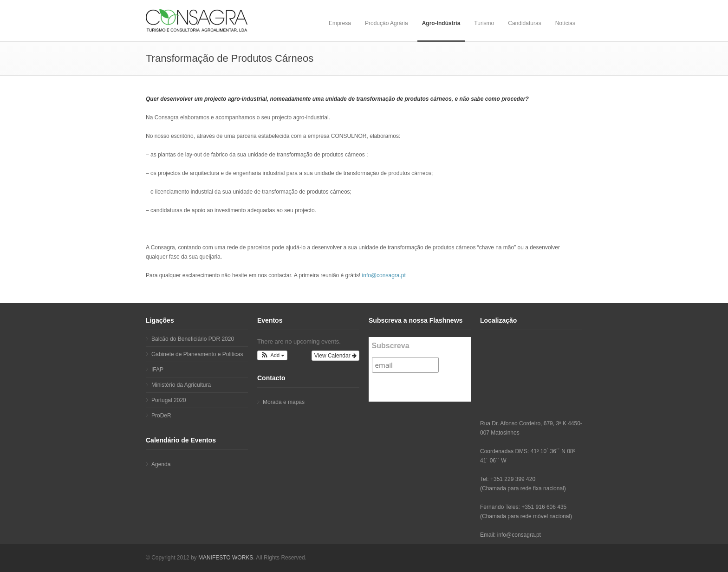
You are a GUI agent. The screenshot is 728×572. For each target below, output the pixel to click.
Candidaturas (524, 23)
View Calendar (335, 356)
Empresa (340, 23)
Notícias (565, 23)
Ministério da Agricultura (181, 385)
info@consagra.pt (384, 275)
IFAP (157, 370)
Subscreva (391, 346)
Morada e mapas (284, 402)
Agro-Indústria (441, 23)
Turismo (484, 23)
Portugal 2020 (169, 400)
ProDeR (161, 416)
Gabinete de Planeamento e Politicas (197, 354)
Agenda (161, 464)
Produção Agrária (387, 23)
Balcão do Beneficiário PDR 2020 (193, 339)
